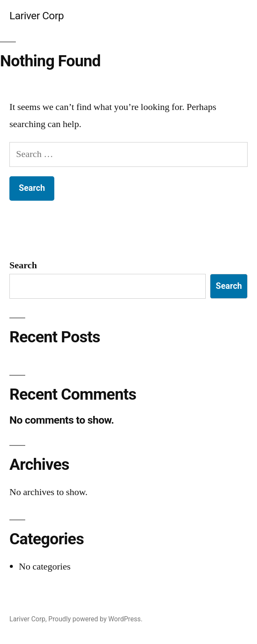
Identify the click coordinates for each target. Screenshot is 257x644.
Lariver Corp (37, 16)
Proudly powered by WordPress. (95, 619)
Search (23, 265)
